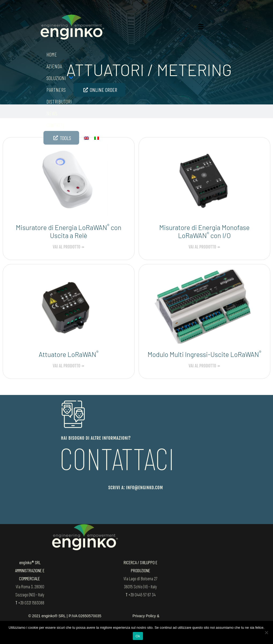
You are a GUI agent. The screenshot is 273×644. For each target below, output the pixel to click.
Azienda (54, 66)
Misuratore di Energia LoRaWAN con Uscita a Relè (69, 231)
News (52, 113)
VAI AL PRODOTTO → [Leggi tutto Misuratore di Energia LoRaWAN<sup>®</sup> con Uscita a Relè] (69, 247)
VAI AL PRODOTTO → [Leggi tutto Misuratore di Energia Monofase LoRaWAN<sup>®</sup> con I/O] (204, 247)
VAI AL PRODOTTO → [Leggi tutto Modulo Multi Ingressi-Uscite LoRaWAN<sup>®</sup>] (204, 366)
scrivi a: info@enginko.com (136, 488)
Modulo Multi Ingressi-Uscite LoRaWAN (204, 354)
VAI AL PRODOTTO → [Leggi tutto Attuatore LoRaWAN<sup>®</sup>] (69, 366)
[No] (266, 632)
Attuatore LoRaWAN (69, 354)
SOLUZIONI (60, 78)
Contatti (55, 125)
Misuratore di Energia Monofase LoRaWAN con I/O (204, 231)
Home (52, 54)
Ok (138, 636)
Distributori (59, 101)
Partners (56, 90)
